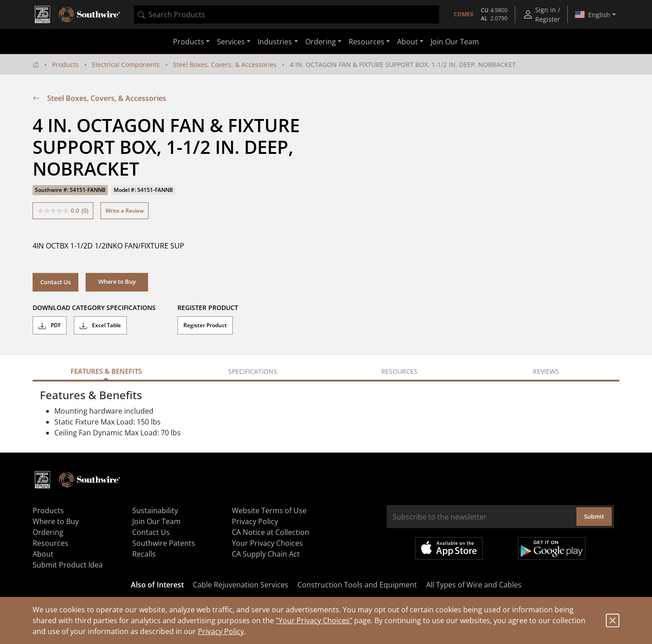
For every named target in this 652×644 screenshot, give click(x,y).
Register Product (205, 325)
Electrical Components (126, 64)
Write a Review (125, 211)
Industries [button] (275, 42)
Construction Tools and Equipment (357, 585)
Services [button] (231, 42)
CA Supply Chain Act (266, 554)
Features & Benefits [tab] (106, 371)
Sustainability (155, 510)
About (43, 554)
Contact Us (55, 282)
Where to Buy (56, 521)
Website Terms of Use (269, 510)
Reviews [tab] (546, 371)
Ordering (48, 532)
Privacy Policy (221, 631)
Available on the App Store (449, 549)
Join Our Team (455, 42)
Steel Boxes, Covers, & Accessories (225, 64)
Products (65, 64)
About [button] (407, 42)
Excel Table (100, 325)
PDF (50, 325)
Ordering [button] (321, 42)
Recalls (144, 554)
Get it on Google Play (552, 549)
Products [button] (189, 42)
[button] (117, 282)
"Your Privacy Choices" (314, 620)
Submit (594, 516)
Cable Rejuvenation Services (241, 585)
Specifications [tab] (253, 371)
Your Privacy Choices (267, 543)
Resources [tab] (399, 371)
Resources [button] (367, 42)
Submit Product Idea (68, 565)
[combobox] (287, 14)
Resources (50, 543)
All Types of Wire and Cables (474, 585)
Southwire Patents (164, 543)
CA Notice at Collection (271, 532)
